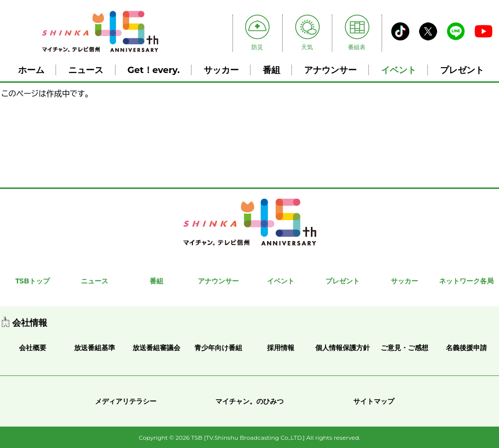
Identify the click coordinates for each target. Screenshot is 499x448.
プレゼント (462, 70)
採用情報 (281, 348)
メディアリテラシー (126, 401)
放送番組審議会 (156, 348)
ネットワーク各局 (466, 281)
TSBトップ (32, 281)
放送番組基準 (95, 348)
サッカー (221, 70)
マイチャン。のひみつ (249, 401)
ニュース (86, 70)
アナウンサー (330, 70)
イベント (399, 70)
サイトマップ (374, 401)
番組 (271, 70)
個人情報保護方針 (343, 348)
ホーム (31, 70)
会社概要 (33, 348)
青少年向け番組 (218, 348)
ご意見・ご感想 (404, 348)
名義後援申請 (466, 348)
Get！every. (154, 70)
